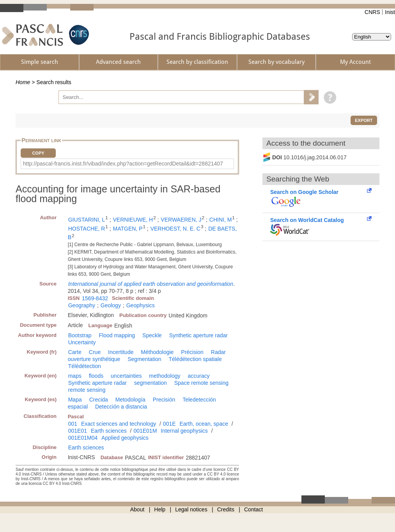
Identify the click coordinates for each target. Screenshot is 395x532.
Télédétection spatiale (195, 359)
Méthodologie (157, 352)
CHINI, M (221, 220)
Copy (38, 153)
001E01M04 (83, 438)
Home (23, 82)
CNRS (372, 12)
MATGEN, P (128, 229)
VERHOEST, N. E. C (175, 229)
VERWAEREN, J (181, 220)
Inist (390, 12)
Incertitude (121, 352)
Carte (75, 352)
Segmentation (144, 359)
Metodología (130, 400)
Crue (95, 352)
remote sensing (87, 390)
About (137, 509)
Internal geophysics (184, 431)
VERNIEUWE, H (133, 220)
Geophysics (141, 305)
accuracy (198, 376)
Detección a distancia (121, 407)
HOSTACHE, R (87, 229)
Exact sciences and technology (119, 424)
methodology (165, 376)
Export (364, 120)
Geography (82, 305)
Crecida (99, 400)
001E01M (145, 431)
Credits (226, 509)
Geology (111, 305)
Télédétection (85, 366)
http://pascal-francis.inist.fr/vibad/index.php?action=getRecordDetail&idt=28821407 (123, 164)
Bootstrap (80, 335)
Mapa (75, 400)
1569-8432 (95, 298)
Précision (192, 352)
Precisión (164, 400)
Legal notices (191, 509)
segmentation (151, 383)
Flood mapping (117, 335)
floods (96, 376)
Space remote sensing (201, 383)
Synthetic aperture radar (198, 335)
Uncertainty (82, 342)
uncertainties (126, 376)
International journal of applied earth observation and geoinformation (151, 284)
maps (75, 376)
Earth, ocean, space (204, 424)
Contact (253, 509)
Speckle (152, 335)
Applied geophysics (125, 438)
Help (160, 509)
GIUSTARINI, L (87, 220)
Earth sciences (109, 431)
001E (169, 424)
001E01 (78, 431)
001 (73, 424)
